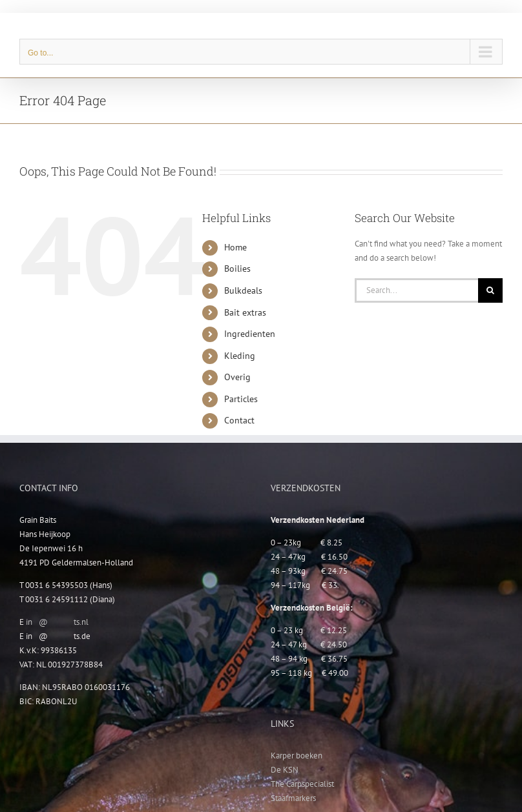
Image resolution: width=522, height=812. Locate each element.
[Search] (490, 290)
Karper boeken (297, 756)
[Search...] (416, 290)
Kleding (240, 356)
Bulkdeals (243, 290)
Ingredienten (250, 334)
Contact (239, 420)
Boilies (237, 269)
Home (235, 247)
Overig (237, 377)
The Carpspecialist (302, 784)
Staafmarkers (293, 798)
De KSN (285, 770)
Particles (241, 399)
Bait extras (245, 312)
